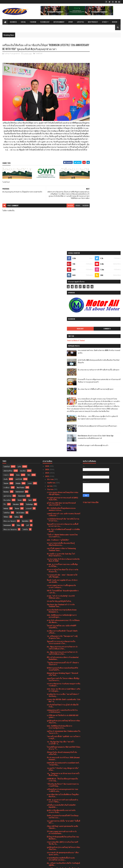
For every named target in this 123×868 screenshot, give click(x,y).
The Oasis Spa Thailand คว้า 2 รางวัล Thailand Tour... (61, 401)
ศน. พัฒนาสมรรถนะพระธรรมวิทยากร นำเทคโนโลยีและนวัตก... (62, 443)
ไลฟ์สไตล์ (39, 54)
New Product (93, 22)
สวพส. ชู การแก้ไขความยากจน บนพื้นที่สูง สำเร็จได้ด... (62, 361)
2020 (47, 847)
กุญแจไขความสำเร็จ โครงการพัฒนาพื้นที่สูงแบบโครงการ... (63, 475)
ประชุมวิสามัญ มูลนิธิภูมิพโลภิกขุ (59, 397)
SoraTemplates (14, 865)
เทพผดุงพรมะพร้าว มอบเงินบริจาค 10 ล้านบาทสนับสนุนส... (62, 507)
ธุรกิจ (19, 262)
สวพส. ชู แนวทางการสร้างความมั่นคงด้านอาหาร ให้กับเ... (62, 596)
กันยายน (51, 285)
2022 (47, 840)
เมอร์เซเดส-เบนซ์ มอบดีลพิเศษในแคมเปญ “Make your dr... (62, 728)
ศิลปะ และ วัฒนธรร (10, 317)
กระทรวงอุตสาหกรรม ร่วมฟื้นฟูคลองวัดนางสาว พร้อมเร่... (61, 382)
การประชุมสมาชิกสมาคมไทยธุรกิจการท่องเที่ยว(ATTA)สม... (63, 289)
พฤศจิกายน (52, 278)
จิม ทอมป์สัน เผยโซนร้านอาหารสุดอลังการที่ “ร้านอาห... (63, 723)
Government (22, 292)
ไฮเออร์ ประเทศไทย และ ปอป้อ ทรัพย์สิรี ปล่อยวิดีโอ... (61, 422)
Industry (6, 304)
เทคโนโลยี (19, 275)
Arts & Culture (20, 308)
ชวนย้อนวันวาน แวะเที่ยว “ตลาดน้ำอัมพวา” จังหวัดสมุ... (63, 491)
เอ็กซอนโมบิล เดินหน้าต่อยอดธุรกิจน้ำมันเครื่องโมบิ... (62, 549)
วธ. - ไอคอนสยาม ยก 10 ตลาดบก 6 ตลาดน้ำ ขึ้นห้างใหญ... (63, 570)
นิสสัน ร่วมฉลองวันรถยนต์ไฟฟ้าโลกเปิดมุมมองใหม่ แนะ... (63, 612)
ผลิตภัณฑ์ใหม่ (8, 266)
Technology (45, 22)
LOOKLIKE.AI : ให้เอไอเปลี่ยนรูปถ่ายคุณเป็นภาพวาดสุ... (62, 575)
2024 (47, 268)
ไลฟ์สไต (25, 325)
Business (13, 22)
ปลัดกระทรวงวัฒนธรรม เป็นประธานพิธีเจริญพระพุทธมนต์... (64, 691)
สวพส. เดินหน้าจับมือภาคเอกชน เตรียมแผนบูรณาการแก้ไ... (63, 734)
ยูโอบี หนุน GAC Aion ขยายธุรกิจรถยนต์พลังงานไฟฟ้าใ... (61, 299)
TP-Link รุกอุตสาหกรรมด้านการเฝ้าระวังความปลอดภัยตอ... (62, 628)
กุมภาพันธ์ (51, 833)
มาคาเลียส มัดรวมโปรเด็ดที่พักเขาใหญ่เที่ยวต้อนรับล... (63, 591)
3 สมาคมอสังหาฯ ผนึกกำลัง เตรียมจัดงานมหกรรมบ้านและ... (62, 770)
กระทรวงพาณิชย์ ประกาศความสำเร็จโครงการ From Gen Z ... (61, 670)
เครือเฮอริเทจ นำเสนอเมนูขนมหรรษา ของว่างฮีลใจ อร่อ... (62, 586)
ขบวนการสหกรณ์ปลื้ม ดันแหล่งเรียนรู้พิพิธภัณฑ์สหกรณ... (61, 340)
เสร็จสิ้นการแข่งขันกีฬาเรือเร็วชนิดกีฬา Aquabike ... (61, 602)
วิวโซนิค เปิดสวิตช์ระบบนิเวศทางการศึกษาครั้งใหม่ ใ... (63, 786)
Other (104, 22)
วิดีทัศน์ (6, 312)
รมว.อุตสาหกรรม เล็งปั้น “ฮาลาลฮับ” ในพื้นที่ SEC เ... (63, 617)
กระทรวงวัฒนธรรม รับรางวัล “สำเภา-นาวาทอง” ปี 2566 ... (63, 781)
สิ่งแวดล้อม (7, 296)
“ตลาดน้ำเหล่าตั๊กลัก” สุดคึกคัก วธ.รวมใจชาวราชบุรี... (64, 533)
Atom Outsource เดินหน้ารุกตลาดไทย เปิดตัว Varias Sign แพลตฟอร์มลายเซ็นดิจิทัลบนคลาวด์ (108, 234)
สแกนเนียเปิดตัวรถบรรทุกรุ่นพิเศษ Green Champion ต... (62, 406)
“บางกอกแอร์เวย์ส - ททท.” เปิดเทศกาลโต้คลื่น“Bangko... (62, 371)
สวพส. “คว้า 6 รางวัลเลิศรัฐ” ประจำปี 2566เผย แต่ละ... (61, 392)
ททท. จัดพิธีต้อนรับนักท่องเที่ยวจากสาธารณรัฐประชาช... (59, 522)
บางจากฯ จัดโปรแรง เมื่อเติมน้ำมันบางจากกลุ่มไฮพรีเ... (63, 712)
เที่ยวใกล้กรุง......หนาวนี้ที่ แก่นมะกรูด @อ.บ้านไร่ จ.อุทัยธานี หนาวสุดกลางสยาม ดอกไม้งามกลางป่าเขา (103, 213)
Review (115, 22)
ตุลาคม (50, 282)
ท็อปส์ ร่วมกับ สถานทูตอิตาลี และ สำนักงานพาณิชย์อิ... (62, 377)
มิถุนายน (51, 819)
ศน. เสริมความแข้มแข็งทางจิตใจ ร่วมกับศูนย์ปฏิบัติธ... (63, 660)
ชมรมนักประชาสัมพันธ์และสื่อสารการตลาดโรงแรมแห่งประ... (63, 739)
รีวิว (5, 300)
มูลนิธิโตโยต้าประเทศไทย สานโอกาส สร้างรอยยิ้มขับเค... (63, 776)
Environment (7, 321)
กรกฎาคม (51, 816)
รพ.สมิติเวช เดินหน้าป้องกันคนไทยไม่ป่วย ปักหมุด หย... (63, 665)
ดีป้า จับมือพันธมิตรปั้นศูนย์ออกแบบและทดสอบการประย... (61, 305)
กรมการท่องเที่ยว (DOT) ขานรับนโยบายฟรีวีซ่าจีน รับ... (62, 639)
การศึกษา (7, 283)
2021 (47, 844)
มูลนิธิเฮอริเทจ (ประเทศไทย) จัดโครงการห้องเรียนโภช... (63, 517)
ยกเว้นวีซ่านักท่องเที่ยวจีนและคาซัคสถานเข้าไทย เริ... (63, 755)
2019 (47, 851)
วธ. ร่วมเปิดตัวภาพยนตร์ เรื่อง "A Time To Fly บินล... (63, 792)
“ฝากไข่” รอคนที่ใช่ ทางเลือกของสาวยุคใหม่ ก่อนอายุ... (63, 765)
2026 (47, 262)
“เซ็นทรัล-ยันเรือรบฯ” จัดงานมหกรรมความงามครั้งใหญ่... (63, 581)
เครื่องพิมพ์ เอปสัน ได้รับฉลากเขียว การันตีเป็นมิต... (62, 760)
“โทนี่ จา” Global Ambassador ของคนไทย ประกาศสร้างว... (62, 331)
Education (16, 300)
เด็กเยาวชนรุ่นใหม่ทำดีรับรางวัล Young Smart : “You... (61, 686)
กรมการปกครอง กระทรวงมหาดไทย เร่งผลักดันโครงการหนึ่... (63, 797)
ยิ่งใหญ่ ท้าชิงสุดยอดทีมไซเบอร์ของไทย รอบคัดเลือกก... (63, 633)
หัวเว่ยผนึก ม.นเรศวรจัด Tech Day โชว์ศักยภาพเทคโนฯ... (61, 350)
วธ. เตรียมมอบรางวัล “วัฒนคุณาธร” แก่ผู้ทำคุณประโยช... (62, 433)
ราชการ (6, 271)
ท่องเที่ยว (23, 266)
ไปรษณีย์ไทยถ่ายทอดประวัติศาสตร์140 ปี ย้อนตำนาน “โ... (64, 544)
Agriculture (25, 317)
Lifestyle (81, 22)
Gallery (17, 312)
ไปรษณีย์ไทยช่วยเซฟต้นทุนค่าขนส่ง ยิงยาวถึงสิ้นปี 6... (64, 749)
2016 (47, 857)
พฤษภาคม (51, 823)
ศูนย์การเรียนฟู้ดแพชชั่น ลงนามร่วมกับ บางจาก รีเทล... (61, 607)
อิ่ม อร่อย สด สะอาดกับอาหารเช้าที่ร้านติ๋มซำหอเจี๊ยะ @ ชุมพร (108, 156)
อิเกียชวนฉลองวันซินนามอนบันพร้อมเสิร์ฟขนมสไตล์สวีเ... (62, 464)
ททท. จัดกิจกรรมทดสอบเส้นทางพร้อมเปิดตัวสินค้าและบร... (63, 681)
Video (19, 321)
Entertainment (59, 22)
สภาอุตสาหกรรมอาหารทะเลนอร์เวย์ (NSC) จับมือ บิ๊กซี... (62, 294)
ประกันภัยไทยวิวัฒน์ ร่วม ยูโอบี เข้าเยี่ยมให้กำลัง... (63, 501)
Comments (112, 114)
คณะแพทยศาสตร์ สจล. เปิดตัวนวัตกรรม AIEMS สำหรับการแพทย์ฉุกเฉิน (107, 138)
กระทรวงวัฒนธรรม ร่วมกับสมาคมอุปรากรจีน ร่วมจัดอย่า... (64, 480)
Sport (71, 22)
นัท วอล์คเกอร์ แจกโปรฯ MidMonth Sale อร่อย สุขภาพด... (61, 744)
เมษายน (50, 826)
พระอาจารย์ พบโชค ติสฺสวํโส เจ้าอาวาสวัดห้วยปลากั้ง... (63, 366)
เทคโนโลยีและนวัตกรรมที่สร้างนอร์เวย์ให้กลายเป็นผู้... (62, 807)
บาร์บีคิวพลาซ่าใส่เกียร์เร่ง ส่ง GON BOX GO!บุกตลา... (63, 512)
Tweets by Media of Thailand (94, 126)
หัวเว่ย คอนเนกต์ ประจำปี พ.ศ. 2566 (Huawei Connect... (63, 554)
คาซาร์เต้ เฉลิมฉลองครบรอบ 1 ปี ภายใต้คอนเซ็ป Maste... (63, 417)
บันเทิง (6, 275)
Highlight (94, 114)
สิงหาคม (51, 813)
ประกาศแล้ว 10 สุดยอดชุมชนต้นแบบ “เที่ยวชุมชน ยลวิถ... (63, 649)
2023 (47, 272)
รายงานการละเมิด (91, 298)
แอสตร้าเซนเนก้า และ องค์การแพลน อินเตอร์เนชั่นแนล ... (64, 310)
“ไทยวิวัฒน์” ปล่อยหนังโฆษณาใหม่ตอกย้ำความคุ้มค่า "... (62, 697)
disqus (69, 205)
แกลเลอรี (29, 304)
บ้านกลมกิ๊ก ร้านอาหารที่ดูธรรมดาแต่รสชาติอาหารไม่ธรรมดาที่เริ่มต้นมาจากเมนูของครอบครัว (108, 167)
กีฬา (29, 271)
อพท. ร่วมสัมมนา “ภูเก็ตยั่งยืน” (58, 335)
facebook (77, 205)
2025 (47, 265)
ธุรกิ (28, 321)
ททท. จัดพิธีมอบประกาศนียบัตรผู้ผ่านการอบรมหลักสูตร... (62, 412)
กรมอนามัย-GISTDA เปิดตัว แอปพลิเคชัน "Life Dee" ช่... (64, 496)
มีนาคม (50, 829)
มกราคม (51, 836)
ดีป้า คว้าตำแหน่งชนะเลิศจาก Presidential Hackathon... (63, 454)
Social (23, 22)
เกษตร (30, 279)
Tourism (33, 22)
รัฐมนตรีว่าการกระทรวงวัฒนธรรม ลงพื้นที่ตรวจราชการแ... (63, 321)
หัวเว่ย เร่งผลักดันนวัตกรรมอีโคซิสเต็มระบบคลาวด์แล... (63, 802)
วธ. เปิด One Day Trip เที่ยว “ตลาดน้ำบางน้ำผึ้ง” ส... (61, 538)
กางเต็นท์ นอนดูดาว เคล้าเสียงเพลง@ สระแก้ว (106, 243)
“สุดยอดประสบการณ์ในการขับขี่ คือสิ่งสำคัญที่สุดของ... (63, 718)
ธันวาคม (51, 275)
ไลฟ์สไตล (7, 308)
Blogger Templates (34, 865)
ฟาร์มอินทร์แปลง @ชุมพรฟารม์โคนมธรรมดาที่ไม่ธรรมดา (107, 223)
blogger (62, 205)
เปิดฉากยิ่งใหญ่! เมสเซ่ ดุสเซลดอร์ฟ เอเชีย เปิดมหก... (62, 623)
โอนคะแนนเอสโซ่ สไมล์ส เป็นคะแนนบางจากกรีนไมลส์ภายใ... (63, 707)
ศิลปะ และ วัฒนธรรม (10, 325)
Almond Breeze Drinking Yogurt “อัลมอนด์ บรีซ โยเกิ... (62, 470)
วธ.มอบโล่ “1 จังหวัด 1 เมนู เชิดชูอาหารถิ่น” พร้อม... (63, 565)
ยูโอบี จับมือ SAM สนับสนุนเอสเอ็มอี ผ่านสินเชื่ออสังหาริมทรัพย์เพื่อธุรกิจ (108, 147)
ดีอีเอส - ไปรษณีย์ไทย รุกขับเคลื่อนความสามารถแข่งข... (64, 702)
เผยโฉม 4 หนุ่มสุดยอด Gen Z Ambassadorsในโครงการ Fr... (64, 528)
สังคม (18, 271)
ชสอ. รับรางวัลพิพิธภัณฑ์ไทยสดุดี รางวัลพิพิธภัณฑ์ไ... (63, 326)
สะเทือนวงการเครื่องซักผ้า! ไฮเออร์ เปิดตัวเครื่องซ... (62, 427)
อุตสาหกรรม (7, 292)
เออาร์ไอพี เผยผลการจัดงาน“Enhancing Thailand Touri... (61, 345)
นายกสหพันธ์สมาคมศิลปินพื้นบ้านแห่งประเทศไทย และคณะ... (61, 654)
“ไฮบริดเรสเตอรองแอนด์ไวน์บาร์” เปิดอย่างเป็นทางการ (63, 459)
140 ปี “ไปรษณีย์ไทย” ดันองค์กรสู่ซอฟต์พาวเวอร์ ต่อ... (63, 387)
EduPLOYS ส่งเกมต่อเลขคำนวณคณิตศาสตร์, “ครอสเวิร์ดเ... (63, 559)
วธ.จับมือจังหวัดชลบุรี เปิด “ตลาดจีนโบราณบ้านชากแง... (63, 315)
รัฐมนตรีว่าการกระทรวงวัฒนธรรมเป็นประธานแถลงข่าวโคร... (61, 438)
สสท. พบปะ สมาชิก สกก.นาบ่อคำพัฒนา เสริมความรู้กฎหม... (64, 485)
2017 (47, 854)
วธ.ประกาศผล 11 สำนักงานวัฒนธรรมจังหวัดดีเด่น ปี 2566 (63, 356)
